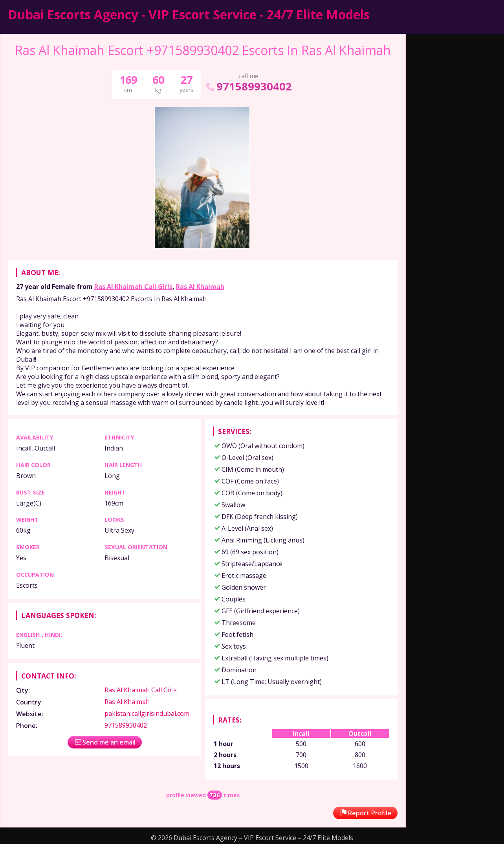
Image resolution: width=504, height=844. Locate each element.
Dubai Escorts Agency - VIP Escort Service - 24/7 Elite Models (189, 14)
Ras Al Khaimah (200, 287)
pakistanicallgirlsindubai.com (147, 713)
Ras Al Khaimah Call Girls (133, 287)
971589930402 (248, 86)
